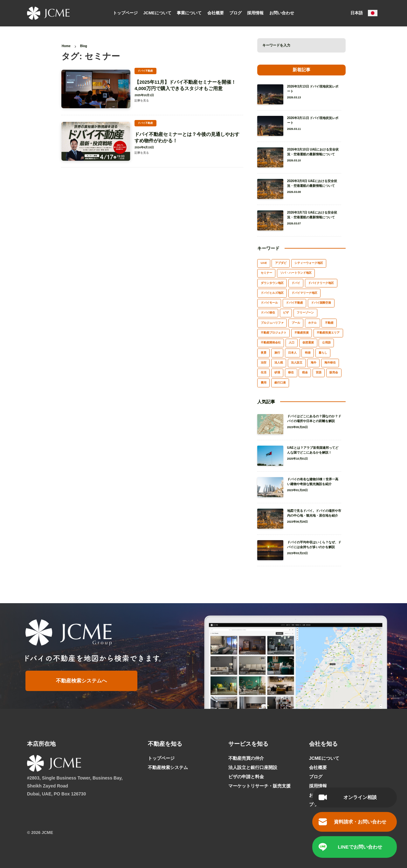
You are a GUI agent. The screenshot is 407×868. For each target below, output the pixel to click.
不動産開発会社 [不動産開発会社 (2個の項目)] (271, 342)
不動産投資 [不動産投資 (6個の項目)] (302, 333)
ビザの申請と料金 (246, 777)
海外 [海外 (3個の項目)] (314, 363)
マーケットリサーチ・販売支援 (259, 786)
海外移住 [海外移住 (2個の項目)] (330, 363)
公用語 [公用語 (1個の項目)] (326, 342)
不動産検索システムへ (82, 681)
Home (66, 46)
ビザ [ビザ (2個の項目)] (286, 313)
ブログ (235, 13)
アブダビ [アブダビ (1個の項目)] (281, 263)
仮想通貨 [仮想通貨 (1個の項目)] (308, 342)
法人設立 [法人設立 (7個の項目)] (297, 363)
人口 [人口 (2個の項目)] (292, 342)
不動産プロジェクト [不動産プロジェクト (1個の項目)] (274, 333)
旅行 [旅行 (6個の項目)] (277, 353)
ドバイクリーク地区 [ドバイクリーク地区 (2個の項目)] (321, 283)
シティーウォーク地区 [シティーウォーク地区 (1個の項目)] (309, 263)
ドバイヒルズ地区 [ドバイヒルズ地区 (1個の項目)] (272, 293)
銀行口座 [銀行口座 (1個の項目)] (280, 383)
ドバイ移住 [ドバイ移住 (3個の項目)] (268, 313)
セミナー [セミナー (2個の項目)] (266, 273)
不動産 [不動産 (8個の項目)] (329, 323)
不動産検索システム (168, 767)
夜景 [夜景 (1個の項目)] (264, 353)
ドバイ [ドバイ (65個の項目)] (296, 283)
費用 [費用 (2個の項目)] (264, 383)
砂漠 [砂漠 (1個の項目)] (277, 372)
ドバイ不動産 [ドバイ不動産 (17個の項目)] (294, 303)
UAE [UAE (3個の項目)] (264, 263)
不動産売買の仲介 (246, 758)
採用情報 (255, 13)
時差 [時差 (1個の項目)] (308, 353)
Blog (84, 46)
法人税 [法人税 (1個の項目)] (279, 363)
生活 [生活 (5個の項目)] (264, 372)
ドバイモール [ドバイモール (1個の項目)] (269, 303)
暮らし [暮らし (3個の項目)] (323, 353)
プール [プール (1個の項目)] (296, 323)
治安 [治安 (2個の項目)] (264, 363)
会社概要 (216, 13)
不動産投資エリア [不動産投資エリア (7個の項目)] (328, 333)
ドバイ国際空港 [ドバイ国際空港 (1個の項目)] (321, 303)
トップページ (125, 13)
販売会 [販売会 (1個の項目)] (334, 372)
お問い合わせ (282, 13)
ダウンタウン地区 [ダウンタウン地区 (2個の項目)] (272, 283)
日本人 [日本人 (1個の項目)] (292, 353)
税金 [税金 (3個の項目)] (305, 372)
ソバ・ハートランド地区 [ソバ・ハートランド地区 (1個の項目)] (296, 273)
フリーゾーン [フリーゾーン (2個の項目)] (305, 313)
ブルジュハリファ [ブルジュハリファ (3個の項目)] (272, 323)
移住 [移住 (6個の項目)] (291, 372)
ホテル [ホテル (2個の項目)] (312, 323)
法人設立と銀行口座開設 (253, 767)
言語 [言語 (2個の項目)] (319, 372)
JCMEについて (157, 13)
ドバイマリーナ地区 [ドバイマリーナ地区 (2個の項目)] (304, 293)
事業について (189, 13)
